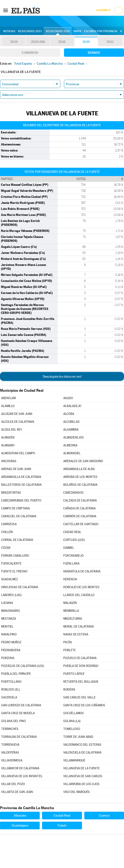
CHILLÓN (7, 532)
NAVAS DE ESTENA (76, 634)
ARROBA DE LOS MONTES (80, 477)
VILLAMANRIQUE (74, 760)
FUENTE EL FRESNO (14, 571)
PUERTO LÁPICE (74, 674)
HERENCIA (70, 579)
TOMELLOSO (72, 729)
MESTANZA (9, 619)
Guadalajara (20, 825)
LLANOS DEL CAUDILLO (79, 595)
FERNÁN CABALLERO (15, 556)
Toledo (62, 825)
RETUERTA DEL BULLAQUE (81, 682)
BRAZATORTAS (11, 493)
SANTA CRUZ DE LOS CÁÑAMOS (84, 705)
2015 (86, 42)
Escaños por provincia (101, 31)
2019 (14, 42)
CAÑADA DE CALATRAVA (79, 508)
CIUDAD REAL (72, 532)
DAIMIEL (69, 548)
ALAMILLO (8, 406)
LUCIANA (7, 603)
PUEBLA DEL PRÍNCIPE (16, 674)
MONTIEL (7, 627)
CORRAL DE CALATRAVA (17, 540)
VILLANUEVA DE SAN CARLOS (83, 776)
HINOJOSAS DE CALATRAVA (20, 587)
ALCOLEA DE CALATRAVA (18, 422)
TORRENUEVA (10, 745)
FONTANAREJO (73, 556)
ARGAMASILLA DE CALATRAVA (21, 477)
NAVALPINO (9, 634)
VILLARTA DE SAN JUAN (17, 792)
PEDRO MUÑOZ (11, 642)
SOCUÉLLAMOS (74, 713)
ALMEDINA (70, 445)
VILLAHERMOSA (12, 760)
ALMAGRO (8, 445)
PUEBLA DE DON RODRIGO (81, 666)
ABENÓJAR (9, 398)
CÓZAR (6, 548)
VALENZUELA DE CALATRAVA (82, 753)
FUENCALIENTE (11, 563)
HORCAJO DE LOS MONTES (81, 587)
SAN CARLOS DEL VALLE (79, 697)
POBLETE (70, 650)
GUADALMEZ (9, 579)
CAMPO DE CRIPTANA (15, 508)
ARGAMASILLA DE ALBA (79, 469)
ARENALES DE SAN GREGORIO (83, 461)
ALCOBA (69, 414)
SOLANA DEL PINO (14, 721)
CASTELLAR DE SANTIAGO (81, 524)
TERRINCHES (10, 729)
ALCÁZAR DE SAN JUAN (17, 414)
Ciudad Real (62, 815)
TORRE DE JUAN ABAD (78, 737)
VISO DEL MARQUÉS (77, 792)
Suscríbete (103, 10)
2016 (62, 42)
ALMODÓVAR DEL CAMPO (18, 453)
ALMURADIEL (72, 453)
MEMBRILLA (71, 611)
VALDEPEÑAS (10, 753)
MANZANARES (11, 611)
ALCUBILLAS (71, 422)
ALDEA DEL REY (12, 430)
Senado (94, 53)
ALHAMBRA (71, 430)
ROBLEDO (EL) (11, 690)
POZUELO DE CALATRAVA (80, 658)
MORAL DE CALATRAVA (79, 627)
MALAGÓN (70, 603)
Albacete (20, 815)
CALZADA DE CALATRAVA (80, 500)
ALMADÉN (8, 437)
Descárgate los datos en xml (62, 376)
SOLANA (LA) (72, 721)
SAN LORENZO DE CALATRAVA (21, 705)
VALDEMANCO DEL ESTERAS (82, 745)
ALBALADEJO (72, 406)
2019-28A (38, 42)
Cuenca (104, 815)
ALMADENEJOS (74, 437)
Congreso (30, 53)
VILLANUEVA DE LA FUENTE (82, 768)
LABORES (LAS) (11, 595)
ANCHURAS (9, 461)
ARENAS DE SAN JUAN (16, 469)
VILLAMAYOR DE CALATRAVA (20, 768)
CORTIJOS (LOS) (74, 540)
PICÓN (68, 642)
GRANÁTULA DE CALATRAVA (82, 571)
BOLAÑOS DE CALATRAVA (80, 485)
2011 (110, 42)
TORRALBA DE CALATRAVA (19, 737)
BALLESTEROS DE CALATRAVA (21, 485)
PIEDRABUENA (11, 650)
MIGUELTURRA (73, 619)
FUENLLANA (71, 563)
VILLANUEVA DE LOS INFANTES (22, 776)
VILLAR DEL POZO (13, 784)
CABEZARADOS (73, 493)
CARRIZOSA (9, 524)
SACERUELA (9, 697)
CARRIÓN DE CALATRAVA (80, 516)
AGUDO (68, 398)
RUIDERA (69, 690)
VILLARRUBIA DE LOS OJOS (81, 784)
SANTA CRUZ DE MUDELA (18, 713)
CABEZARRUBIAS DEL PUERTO (21, 500)
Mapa (77, 31)
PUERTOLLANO (11, 682)
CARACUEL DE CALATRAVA (19, 516)
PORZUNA (8, 658)
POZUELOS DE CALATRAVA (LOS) (23, 666)
